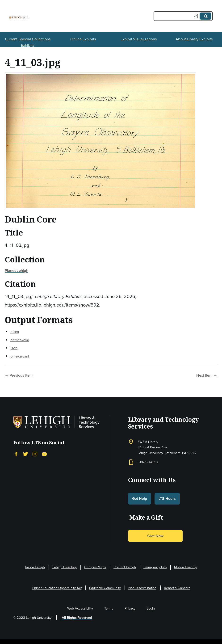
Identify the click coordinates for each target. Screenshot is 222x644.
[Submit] (205, 16)
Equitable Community (105, 588)
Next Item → (207, 375)
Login (151, 608)
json (14, 348)
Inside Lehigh (35, 567)
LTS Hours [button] (167, 499)
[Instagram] (35, 454)
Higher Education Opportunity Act (57, 588)
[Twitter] (25, 454)
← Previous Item (19, 375)
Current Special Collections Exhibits (28, 42)
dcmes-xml (20, 340)
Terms (109, 608)
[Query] (183, 16)
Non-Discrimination (142, 588)
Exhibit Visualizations (139, 39)
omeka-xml (20, 356)
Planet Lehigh (17, 271)
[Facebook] (16, 454)
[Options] (197, 16)
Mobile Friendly (185, 567)
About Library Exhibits (194, 39)
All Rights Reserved (77, 618)
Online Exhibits (83, 39)
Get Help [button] (140, 499)
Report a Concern (177, 588)
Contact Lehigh (125, 567)
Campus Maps (95, 567)
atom (15, 332)
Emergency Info (155, 567)
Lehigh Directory (65, 567)
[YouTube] (44, 454)
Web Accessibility (80, 608)
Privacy (130, 608)
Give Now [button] (155, 536)
